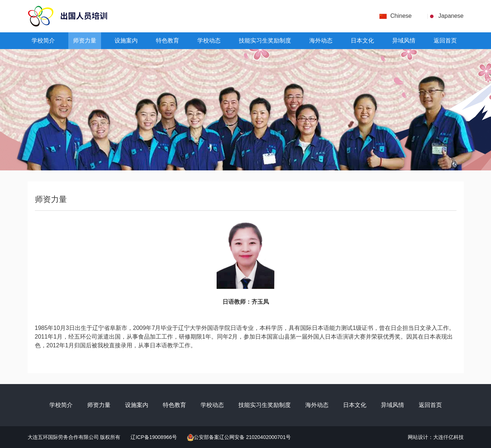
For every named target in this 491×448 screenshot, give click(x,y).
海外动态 (321, 41)
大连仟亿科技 (448, 437)
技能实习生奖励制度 (265, 41)
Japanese (451, 16)
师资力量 (85, 41)
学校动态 (209, 41)
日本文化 (362, 41)
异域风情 (404, 41)
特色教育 (168, 41)
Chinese (401, 16)
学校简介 (43, 41)
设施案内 (126, 41)
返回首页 (445, 41)
